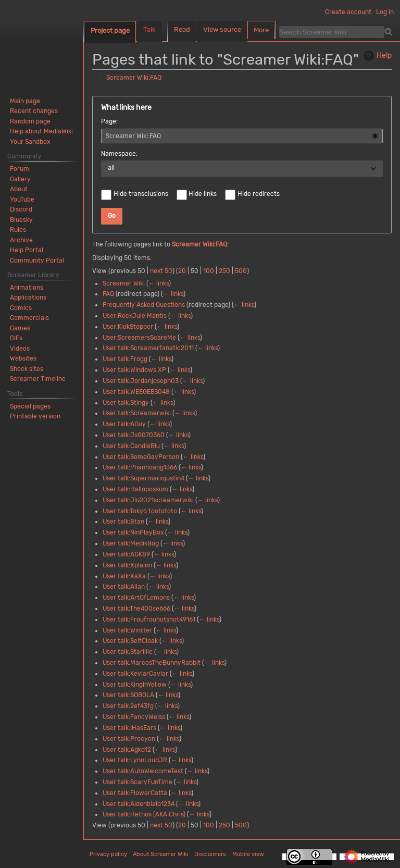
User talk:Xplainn (127, 565)
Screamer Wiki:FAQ (134, 78)
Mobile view (248, 854)
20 (182, 271)
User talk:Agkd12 (127, 750)
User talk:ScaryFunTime (137, 782)
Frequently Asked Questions (144, 305)
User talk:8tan (123, 522)
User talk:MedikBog (131, 543)
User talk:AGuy (124, 424)
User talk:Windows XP (134, 370)
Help (376, 56)
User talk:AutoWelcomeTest (143, 771)
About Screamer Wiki (161, 854)
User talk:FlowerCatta (135, 793)
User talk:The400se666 (136, 609)
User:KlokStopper (128, 327)
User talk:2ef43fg (128, 706)
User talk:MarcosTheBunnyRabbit (152, 663)
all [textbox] (111, 168)
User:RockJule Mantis (135, 316)
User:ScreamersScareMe (139, 338)
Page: (109, 121)
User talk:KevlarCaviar (135, 674)
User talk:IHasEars (129, 728)
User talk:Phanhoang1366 (140, 467)
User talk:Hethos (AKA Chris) (144, 814)
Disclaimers (210, 854)
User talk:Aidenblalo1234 (139, 804)
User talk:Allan (124, 587)
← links (159, 283)
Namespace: (119, 154)
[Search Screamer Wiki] (332, 32)
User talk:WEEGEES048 (136, 392)
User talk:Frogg (125, 359)
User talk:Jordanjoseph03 (141, 381)
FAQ (108, 294)
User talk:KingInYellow (135, 685)
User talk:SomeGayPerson (141, 457)
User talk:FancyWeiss (134, 717)
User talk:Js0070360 (134, 435)
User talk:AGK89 (126, 554)
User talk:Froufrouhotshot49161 (149, 619)
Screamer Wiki (124, 283)
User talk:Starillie (128, 652)
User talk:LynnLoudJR (135, 760)
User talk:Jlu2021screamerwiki (148, 500)
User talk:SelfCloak (130, 641)
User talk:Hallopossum (135, 489)
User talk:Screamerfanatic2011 (148, 348)
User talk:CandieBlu (131, 446)
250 (224, 271)
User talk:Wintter (127, 630)
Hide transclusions (141, 194)
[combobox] (242, 136)
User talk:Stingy (126, 403)
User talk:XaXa (124, 576)
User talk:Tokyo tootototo (140, 511)
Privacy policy (108, 854)
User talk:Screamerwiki (137, 413)
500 (241, 271)
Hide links (203, 194)
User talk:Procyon (129, 739)
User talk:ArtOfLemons (136, 598)
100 (209, 271)
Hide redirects (259, 194)
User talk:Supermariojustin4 (143, 478)
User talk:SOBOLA (128, 695)
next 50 (161, 271)
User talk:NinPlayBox (133, 532)
